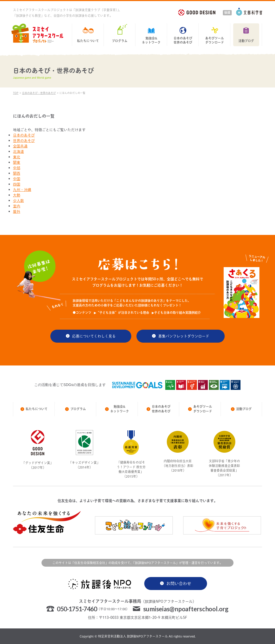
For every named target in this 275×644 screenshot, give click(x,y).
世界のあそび (24, 141)
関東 (17, 162)
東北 (17, 157)
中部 (17, 168)
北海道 (18, 151)
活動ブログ (246, 41)
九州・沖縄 (22, 190)
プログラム (120, 41)
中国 (17, 179)
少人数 (18, 201)
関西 (17, 173)
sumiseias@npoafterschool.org (186, 609)
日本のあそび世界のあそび (183, 40)
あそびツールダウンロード (215, 40)
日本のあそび (24, 135)
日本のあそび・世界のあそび (39, 93)
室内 (17, 206)
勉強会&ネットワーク (151, 40)
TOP (16, 93)
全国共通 (20, 146)
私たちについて (88, 41)
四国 (17, 184)
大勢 (17, 195)
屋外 (17, 211)
